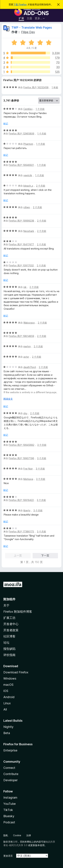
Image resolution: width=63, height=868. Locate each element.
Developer (10, 780)
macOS (8, 685)
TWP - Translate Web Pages (32, 28)
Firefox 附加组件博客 (18, 612)
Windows (10, 678)
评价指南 (9, 655)
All (5, 709)
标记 (6, 123)
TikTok (8, 810)
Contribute (11, 774)
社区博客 (9, 636)
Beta (7, 733)
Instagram (10, 798)
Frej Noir (28, 469)
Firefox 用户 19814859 (21, 336)
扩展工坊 (9, 618)
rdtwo (27, 207)
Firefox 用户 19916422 (21, 500)
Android (9, 697)
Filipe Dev (28, 32)
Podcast (9, 822)
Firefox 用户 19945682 (22, 445)
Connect (9, 768)
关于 (6, 605)
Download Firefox (16, 672)
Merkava (28, 479)
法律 (29, 835)
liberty (27, 510)
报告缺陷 (9, 649)
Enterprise (10, 750)
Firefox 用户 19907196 (21, 458)
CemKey (28, 109)
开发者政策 (11, 630)
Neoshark (29, 231)
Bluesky (9, 816)
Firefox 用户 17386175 (21, 531)
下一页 (45, 555)
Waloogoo (29, 323)
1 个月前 (40, 109)
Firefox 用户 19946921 (21, 165)
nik (25, 287)
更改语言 (8, 856)
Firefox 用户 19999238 (21, 221)
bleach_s (28, 186)
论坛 (6, 643)
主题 (29, 18)
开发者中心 (11, 624)
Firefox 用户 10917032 (21, 265)
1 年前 (55, 87)
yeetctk (28, 175)
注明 (15, 842)
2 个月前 (41, 186)
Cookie (17, 835)
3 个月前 (42, 445)
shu (25, 413)
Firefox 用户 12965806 (22, 134)
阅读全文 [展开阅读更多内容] (8, 399)
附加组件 (9, 599)
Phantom (28, 144)
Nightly (8, 727)
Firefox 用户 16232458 (36, 87)
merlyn (27, 346)
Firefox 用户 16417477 (21, 244)
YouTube (9, 804)
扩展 (21, 18)
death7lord (30, 367)
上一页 (18, 555)
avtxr (26, 357)
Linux (7, 703)
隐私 (6, 835)
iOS (6, 691)
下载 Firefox (20, 4)
